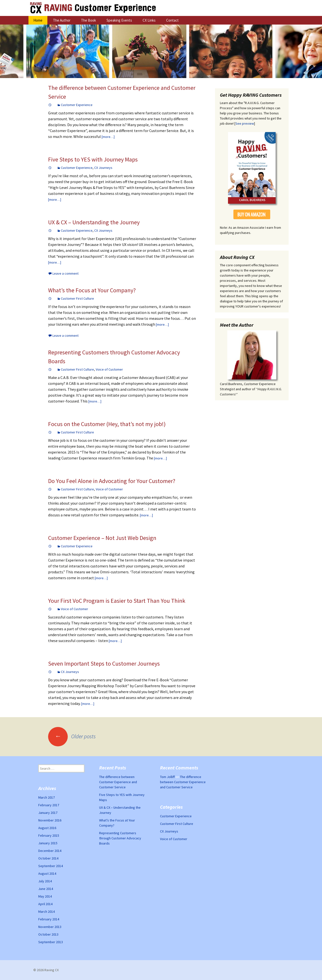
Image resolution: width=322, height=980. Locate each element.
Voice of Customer (109, 369)
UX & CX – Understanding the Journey (94, 222)
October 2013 (48, 934)
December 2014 (50, 851)
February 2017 (49, 805)
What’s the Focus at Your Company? (92, 290)
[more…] (108, 137)
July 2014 (45, 881)
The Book (88, 20)
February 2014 (49, 919)
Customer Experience (77, 105)
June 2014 (46, 889)
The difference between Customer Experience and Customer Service (118, 782)
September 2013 (51, 942)
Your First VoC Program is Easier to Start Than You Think (117, 601)
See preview (245, 123)
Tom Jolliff (167, 777)
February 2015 (49, 835)
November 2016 (50, 820)
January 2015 (48, 843)
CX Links (149, 20)
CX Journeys (103, 168)
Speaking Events (119, 20)
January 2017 (48, 813)
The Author (62, 20)
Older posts (72, 736)
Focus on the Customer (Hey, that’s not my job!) (107, 424)
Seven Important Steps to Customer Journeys (104, 664)
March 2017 (47, 797)
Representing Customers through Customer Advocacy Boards (120, 838)
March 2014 (47, 912)
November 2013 (50, 927)
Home (38, 20)
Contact (172, 20)
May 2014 (45, 896)
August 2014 (47, 873)
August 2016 (47, 828)
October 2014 (48, 858)
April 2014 (45, 904)
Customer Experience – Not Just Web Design (102, 538)
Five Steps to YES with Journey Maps (93, 159)
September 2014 (51, 866)
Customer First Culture (77, 298)
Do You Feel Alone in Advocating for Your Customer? (112, 481)
